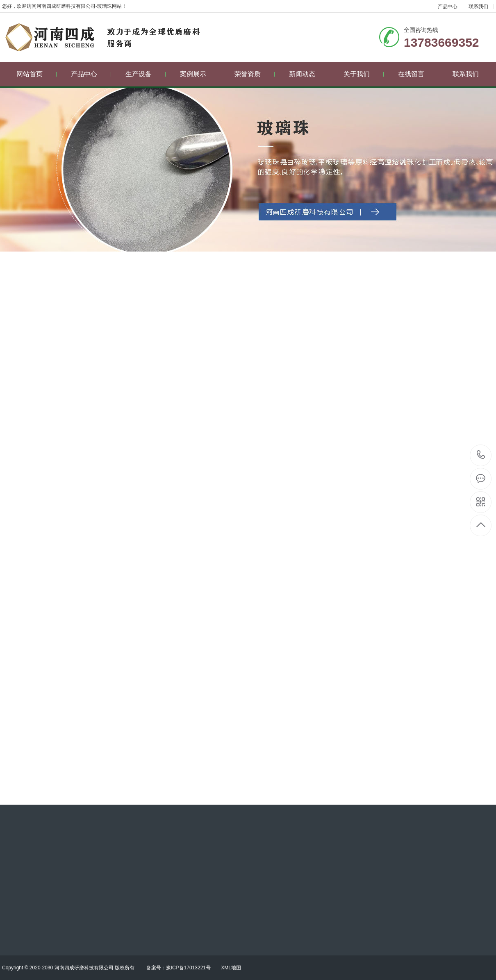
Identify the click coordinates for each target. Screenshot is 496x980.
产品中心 (448, 7)
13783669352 (481, 455)
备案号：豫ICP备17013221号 (179, 968)
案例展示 (200, 74)
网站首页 (37, 74)
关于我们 (364, 74)
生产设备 (146, 74)
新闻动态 (309, 74)
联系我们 (478, 7)
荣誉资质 (255, 74)
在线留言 (418, 74)
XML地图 (231, 968)
